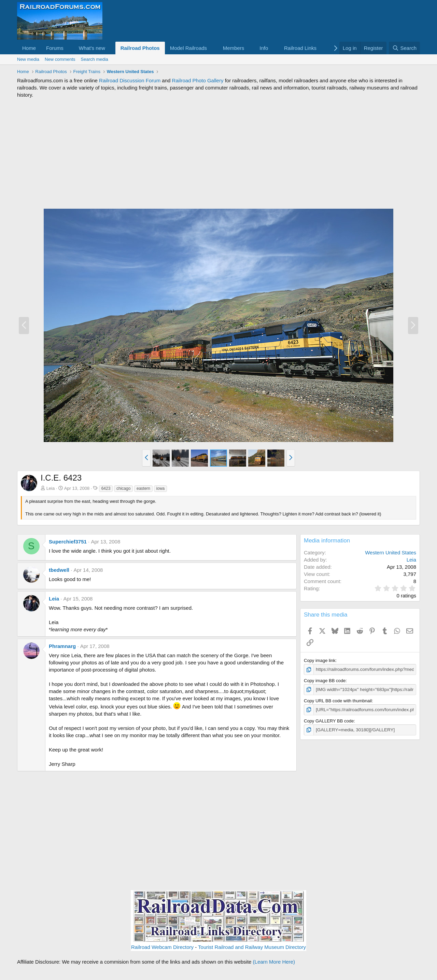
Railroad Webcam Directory (162, 947)
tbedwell (59, 570)
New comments (60, 59)
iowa (161, 488)
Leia (51, 488)
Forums (55, 48)
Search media (95, 59)
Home (29, 48)
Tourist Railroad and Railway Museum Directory (252, 947)
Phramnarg (62, 646)
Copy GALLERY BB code (329, 721)
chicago (123, 488)
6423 (106, 488)
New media (28, 59)
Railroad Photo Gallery (198, 80)
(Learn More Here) (274, 962)
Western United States (391, 553)
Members (234, 48)
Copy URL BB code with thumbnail (338, 700)
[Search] (404, 48)
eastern (143, 488)
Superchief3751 (68, 542)
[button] (69, 48)
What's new (92, 48)
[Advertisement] (218, 153)
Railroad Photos (140, 48)
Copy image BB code (325, 681)
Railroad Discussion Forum (130, 80)
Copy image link (320, 660)
